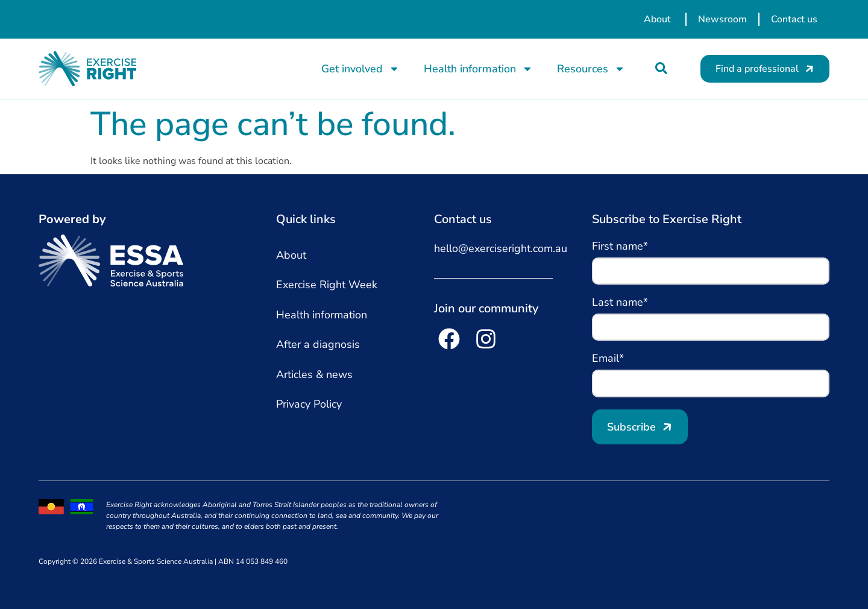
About (291, 255)
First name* (621, 247)
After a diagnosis (318, 344)
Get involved (360, 69)
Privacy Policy (309, 404)
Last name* (621, 303)
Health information (478, 69)
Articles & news (314, 374)
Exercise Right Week (327, 285)
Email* (609, 359)
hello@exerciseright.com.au (501, 248)
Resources (591, 69)
